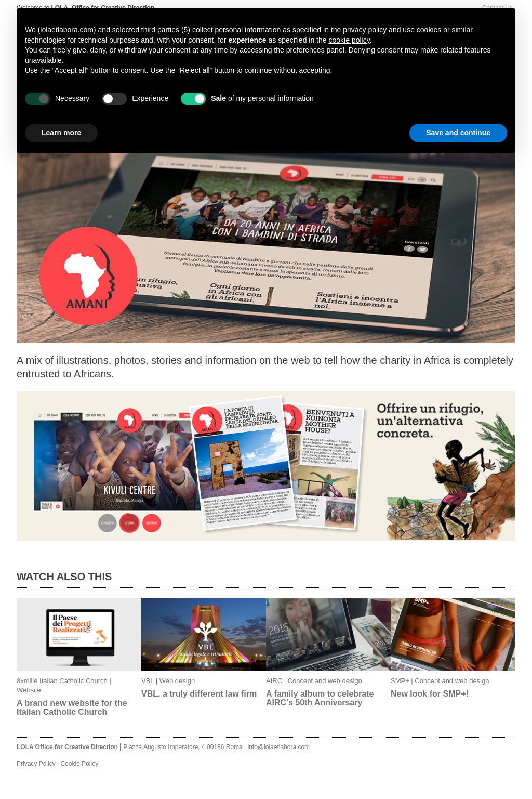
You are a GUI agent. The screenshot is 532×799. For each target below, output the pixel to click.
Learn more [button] (61, 133)
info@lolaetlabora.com (279, 747)
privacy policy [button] (365, 30)
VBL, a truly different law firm (199, 694)
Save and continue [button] (458, 133)
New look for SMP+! (430, 694)
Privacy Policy (36, 764)
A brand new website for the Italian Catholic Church (72, 708)
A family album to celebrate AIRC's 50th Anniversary (320, 698)
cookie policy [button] (349, 40)
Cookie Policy (79, 764)
